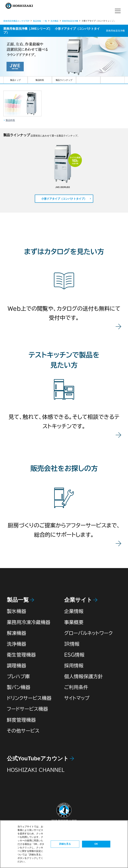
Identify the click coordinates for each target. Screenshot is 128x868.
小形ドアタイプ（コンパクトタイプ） (64, 199)
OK (96, 844)
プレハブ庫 (18, 676)
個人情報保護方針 (83, 676)
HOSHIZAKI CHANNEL (36, 770)
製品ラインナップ (64, 80)
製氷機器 (16, 611)
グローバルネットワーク (88, 633)
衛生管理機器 (21, 655)
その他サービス (23, 731)
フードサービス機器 (27, 709)
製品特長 (40, 80)
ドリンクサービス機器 (29, 698)
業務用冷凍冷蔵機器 (29, 622)
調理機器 (16, 666)
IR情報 (72, 644)
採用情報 (74, 666)
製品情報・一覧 (40, 21)
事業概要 (74, 622)
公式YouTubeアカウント (38, 758)
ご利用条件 (76, 687)
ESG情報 (74, 655)
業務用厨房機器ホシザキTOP (16, 21)
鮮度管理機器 (21, 720)
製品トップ (15, 80)
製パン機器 (19, 687)
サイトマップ (77, 698)
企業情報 (74, 611)
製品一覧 (18, 600)
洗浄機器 (54, 21)
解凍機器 (16, 633)
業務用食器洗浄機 (70, 21)
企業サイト (78, 600)
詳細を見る (65, 844)
